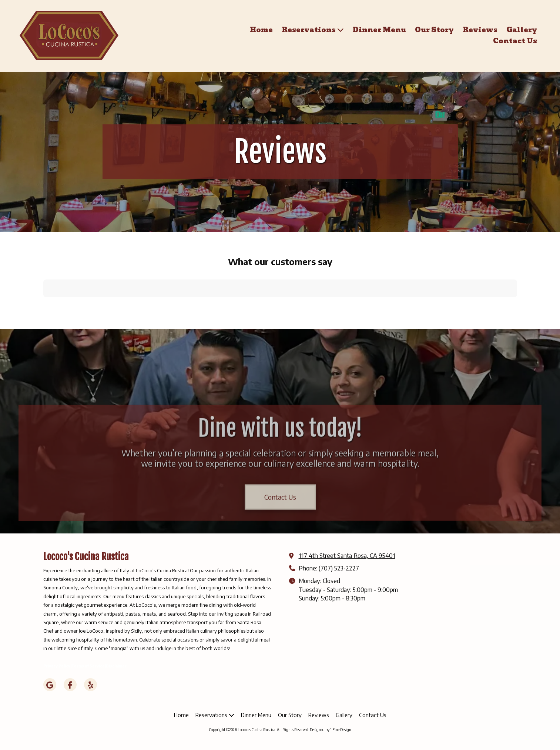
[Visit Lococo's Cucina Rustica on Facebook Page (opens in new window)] (70, 685)
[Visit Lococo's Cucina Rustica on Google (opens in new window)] (50, 685)
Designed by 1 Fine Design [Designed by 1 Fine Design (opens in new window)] (331, 730)
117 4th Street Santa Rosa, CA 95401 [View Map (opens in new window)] (347, 555)
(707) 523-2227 (339, 568)
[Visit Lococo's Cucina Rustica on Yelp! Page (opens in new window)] (90, 685)
